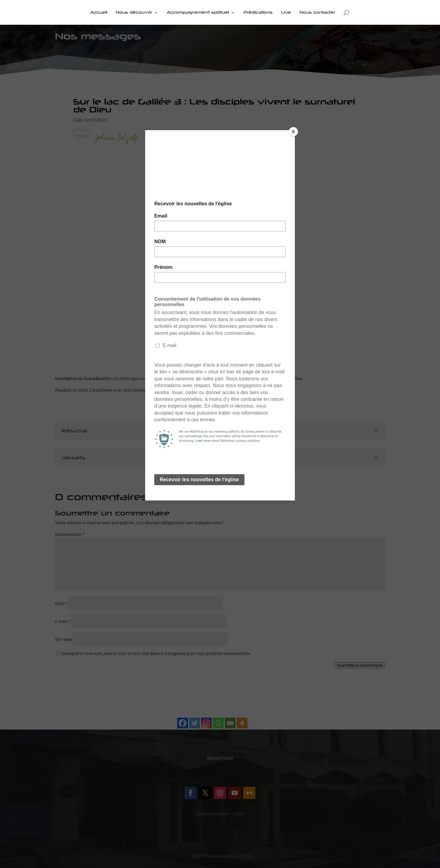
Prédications (258, 13)
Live (286, 13)
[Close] (293, 132)
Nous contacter (317, 13)
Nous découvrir (134, 13)
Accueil (99, 13)
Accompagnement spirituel (198, 13)
